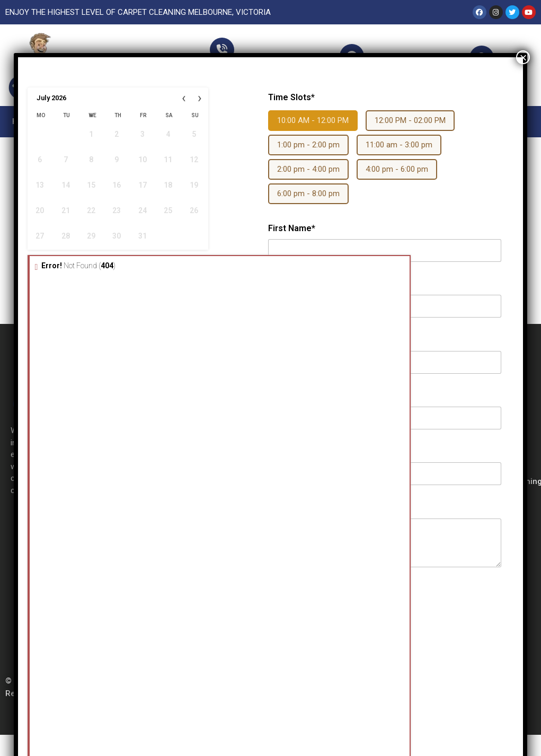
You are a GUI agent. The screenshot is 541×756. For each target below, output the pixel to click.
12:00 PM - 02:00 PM (410, 120)
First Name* (292, 228)
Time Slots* (291, 97)
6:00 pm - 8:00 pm (308, 194)
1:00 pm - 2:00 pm (308, 145)
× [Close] (523, 57)
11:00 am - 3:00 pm (399, 145)
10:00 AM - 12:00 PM (313, 120)
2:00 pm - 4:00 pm (308, 169)
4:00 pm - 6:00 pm (397, 169)
